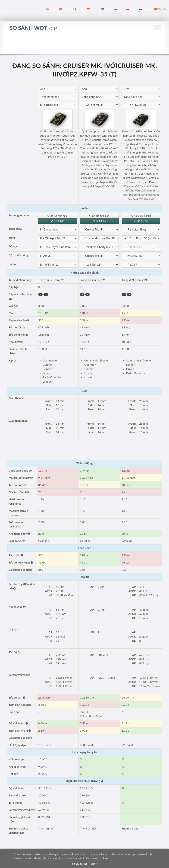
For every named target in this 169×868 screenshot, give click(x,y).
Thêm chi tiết (46, 828)
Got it (96, 864)
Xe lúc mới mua (58, 216)
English (51, 9)
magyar (106, 9)
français (79, 9)
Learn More (79, 864)
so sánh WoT (34, 28)
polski (119, 9)
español (93, 9)
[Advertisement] (84, 44)
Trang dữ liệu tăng (51, 280)
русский (145, 9)
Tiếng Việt (160, 9)
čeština (132, 9)
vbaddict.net (16, 833)
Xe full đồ (58, 221)
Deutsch (65, 9)
